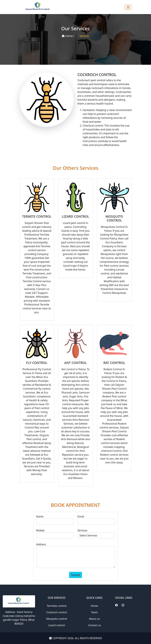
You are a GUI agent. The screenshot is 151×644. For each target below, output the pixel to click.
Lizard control (57, 625)
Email (81, 516)
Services (84, 36)
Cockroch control (57, 612)
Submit (75, 575)
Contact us (94, 625)
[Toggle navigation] (128, 7)
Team (94, 612)
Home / (68, 36)
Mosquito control (57, 619)
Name (40, 516)
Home (94, 606)
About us (94, 619)
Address (41, 544)
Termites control (57, 606)
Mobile (40, 530)
